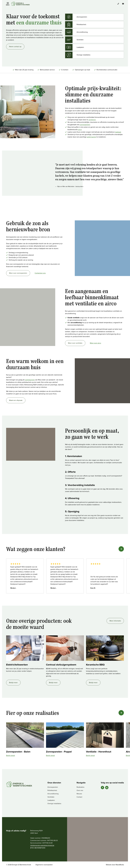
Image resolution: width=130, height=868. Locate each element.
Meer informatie (115, 621)
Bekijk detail (11, 755)
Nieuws (79, 794)
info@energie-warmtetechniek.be (42, 845)
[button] (121, 549)
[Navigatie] (8, 4)
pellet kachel (91, 137)
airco (80, 130)
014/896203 (46, 838)
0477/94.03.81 (47, 843)
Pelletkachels (52, 790)
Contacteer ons (40, 273)
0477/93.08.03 (52, 840)
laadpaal (118, 132)
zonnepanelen (85, 125)
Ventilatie (51, 797)
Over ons (80, 790)
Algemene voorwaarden (44, 865)
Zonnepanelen (53, 787)
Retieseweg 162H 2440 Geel (36, 832)
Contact (79, 797)
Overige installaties (54, 804)
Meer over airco (95, 343)
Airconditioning (53, 794)
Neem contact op (15, 47)
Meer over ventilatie (75, 343)
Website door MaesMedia (115, 865)
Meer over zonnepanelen (18, 273)
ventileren (92, 120)
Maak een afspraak (16, 400)
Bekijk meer (13, 683)
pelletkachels (30, 380)
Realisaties (80, 787)
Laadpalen (51, 800)
